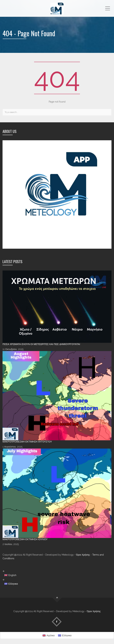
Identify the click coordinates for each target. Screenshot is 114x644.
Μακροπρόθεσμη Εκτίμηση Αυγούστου (27, 442)
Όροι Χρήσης (83, 555)
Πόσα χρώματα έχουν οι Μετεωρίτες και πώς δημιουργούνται (41, 344)
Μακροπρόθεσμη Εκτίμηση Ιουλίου (25, 539)
